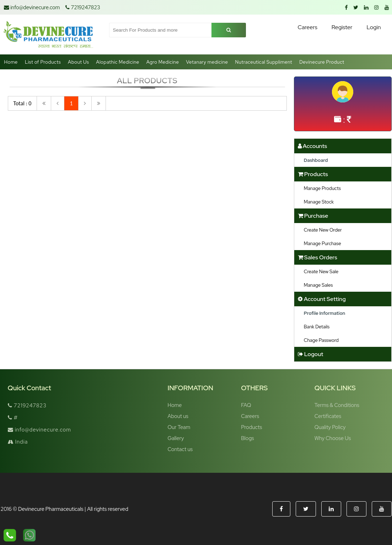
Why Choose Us (333, 438)
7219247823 (83, 7)
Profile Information (324, 313)
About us (178, 416)
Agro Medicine (163, 62)
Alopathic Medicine (117, 62)
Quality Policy (330, 427)
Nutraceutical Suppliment (264, 62)
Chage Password (321, 340)
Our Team (179, 427)
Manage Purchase (323, 243)
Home (11, 62)
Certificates (328, 416)
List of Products (43, 62)
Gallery (176, 438)
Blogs (247, 438)
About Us (78, 62)
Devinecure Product (322, 62)
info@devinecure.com (32, 7)
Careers (250, 416)
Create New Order (323, 230)
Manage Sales (318, 285)
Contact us (180, 449)
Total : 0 (23, 103)
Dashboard (316, 160)
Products (251, 427)
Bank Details (317, 327)
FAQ (246, 405)
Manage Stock (319, 202)
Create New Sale (321, 271)
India (18, 442)
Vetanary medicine (207, 62)
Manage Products (322, 188)
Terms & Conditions (337, 405)
